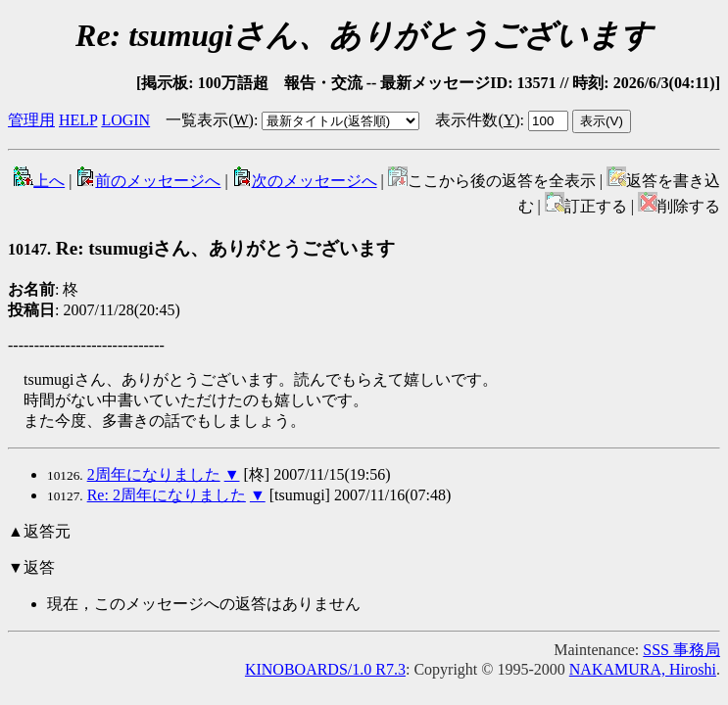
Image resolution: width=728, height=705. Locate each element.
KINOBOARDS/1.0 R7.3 (325, 669)
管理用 (31, 120)
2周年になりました (154, 474)
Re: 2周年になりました (167, 495)
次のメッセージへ (305, 181)
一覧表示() (210, 120)
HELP (78, 120)
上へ (39, 181)
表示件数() (477, 120)
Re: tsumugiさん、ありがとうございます (201, 248)
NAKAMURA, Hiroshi (643, 669)
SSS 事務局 (681, 650)
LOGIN (125, 120)
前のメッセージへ (148, 181)
